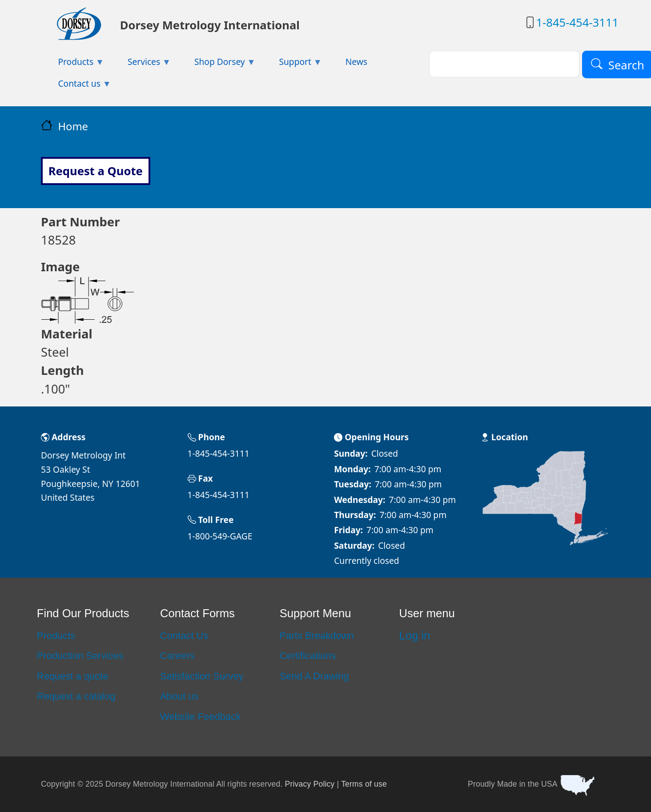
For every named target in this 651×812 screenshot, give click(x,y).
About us (179, 696)
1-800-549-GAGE (220, 536)
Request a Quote (96, 171)
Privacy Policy (310, 784)
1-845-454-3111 (577, 22)
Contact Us (184, 636)
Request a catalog (76, 696)
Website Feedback (200, 717)
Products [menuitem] (72, 64)
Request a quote (73, 676)
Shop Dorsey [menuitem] (217, 64)
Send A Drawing (314, 676)
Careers (177, 656)
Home (73, 126)
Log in (415, 635)
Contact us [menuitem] (76, 86)
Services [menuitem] (141, 64)
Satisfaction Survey (202, 676)
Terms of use (364, 784)
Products (56, 636)
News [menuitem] (356, 62)
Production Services (80, 656)
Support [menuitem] (292, 64)
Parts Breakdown (317, 636)
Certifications (308, 656)
